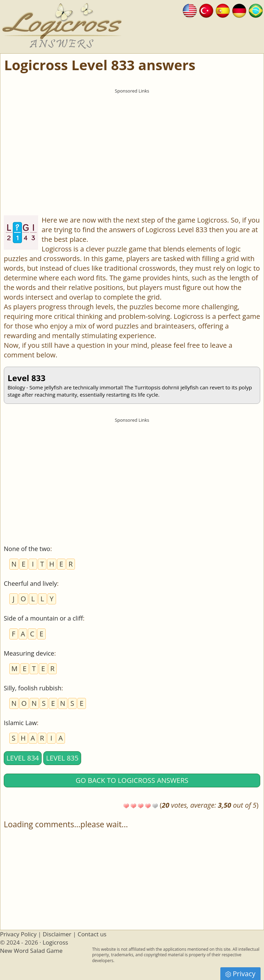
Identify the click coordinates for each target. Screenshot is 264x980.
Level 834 (23, 758)
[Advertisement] (132, 145)
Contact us (92, 934)
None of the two (27, 549)
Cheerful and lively (30, 583)
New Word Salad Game (31, 951)
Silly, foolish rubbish (33, 688)
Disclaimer (57, 934)
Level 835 (62, 758)
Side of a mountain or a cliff (43, 618)
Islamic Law (20, 723)
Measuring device (29, 653)
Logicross (55, 942)
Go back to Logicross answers (132, 780)
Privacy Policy (18, 934)
